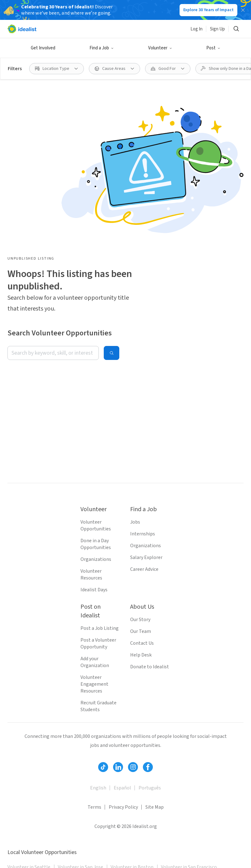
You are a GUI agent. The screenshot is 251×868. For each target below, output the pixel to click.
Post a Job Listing (100, 628)
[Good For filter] (168, 69)
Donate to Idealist (150, 667)
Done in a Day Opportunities (96, 544)
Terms (94, 807)
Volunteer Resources (91, 575)
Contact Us (142, 643)
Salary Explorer (146, 557)
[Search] (236, 29)
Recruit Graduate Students (98, 706)
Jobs (135, 522)
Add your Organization (95, 662)
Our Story (140, 620)
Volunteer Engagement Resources (94, 684)
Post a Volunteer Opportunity (98, 643)
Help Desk (141, 655)
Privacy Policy (123, 807)
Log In (196, 29)
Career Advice (144, 569)
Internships (143, 534)
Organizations (96, 559)
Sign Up (217, 29)
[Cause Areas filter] (114, 69)
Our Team (141, 631)
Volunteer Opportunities (96, 525)
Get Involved (43, 48)
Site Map (155, 807)
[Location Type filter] (57, 69)
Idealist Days (94, 590)
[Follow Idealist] (103, 767)
